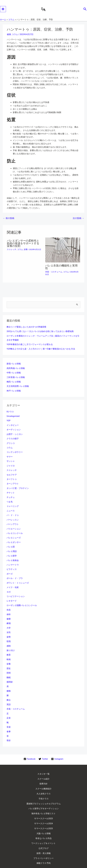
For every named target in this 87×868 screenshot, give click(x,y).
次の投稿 (79, 220)
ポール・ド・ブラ (15, 573)
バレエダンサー (14, 537)
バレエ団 (11, 542)
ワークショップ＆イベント (43, 825)
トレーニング (13, 502)
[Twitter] (43, 750)
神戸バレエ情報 (14, 388)
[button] (85, 10)
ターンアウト (13, 480)
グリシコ (11, 440)
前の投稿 (8, 220)
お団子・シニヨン (15, 431)
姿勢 (9, 630)
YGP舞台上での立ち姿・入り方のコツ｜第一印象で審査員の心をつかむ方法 (41, 347)
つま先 (10, 498)
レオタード (12, 595)
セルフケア (12, 471)
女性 (9, 626)
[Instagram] (57, 750)
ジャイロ (11, 462)
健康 (9, 36)
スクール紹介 (43, 769)
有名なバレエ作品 (43, 821)
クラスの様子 (13, 436)
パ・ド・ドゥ (13, 511)
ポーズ (10, 568)
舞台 (9, 692)
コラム (15, 36)
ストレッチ (11, 250)
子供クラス (44, 786)
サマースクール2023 (43, 804)
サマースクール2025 (43, 812)
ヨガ (9, 586)
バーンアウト (13, 520)
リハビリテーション (16, 590)
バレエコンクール (15, 529)
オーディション (14, 427)
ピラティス (12, 564)
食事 (9, 723)
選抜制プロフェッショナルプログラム (44, 791)
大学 (9, 621)
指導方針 (43, 774)
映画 (9, 652)
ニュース (11, 506)
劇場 (9, 617)
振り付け (11, 644)
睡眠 (9, 670)
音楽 (9, 719)
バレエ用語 (12, 546)
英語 (9, 697)
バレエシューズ (14, 533)
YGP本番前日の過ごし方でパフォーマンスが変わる (30, 343)
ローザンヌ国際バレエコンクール (22, 599)
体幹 (9, 608)
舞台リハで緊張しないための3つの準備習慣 (26, 325)
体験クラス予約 (44, 842)
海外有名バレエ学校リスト (43, 799)
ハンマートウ (13, 559)
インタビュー (13, 422)
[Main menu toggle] (3, 10)
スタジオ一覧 (43, 765)
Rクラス (10, 409)
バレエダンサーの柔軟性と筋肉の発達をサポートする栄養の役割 (24, 244)
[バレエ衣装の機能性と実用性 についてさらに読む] (63, 251)
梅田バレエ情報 (14, 379)
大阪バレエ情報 (44, 817)
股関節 (10, 675)
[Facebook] (30, 750)
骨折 (9, 732)
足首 (9, 710)
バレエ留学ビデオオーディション (44, 795)
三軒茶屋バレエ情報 (16, 375)
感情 (9, 639)
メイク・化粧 (13, 582)
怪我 (9, 635)
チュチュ (11, 493)
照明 (9, 666)
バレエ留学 (12, 551)
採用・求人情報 (44, 834)
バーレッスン (13, 515)
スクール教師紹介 (43, 778)
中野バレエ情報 (14, 371)
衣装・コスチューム (53, 270)
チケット (11, 489)
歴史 (9, 661)
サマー (10, 453)
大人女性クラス (44, 782)
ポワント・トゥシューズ (18, 577)
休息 (9, 604)
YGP (8, 418)
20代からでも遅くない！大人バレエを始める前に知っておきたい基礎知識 (40, 330)
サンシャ (11, 458)
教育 (9, 648)
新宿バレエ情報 (14, 362)
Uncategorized (13, 413)
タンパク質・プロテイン (18, 484)
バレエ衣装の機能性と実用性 (61, 267)
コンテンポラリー (15, 449)
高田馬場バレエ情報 (16, 366)
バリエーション (14, 524)
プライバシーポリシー (43, 838)
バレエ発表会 (13, 555)
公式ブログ (44, 829)
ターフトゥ (12, 475)
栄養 (25, 250)
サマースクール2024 (43, 808)
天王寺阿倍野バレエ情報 (18, 384)
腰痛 (9, 683)
